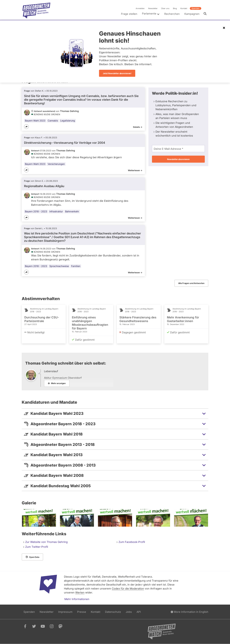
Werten (80, 592)
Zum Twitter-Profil (37, 547)
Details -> (138, 127)
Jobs (129, 612)
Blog (175, 8)
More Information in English (190, 612)
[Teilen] (26, 127)
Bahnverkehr (72, 211)
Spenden (196, 8)
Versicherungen (56, 164)
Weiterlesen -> (135, 170)
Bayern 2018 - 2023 (36, 211)
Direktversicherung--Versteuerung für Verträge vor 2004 (65, 143)
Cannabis (53, 121)
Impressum (65, 612)
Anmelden (140, 8)
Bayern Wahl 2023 (35, 121)
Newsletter (153, 8)
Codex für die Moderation (128, 589)
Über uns (165, 8)
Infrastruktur (56, 211)
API (139, 612)
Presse (82, 612)
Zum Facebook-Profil (132, 542)
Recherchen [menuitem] (172, 14)
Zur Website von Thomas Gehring (46, 542)
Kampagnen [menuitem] (192, 14)
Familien (76, 266)
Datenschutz (113, 612)
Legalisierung (68, 121)
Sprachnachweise (59, 266)
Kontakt (184, 8)
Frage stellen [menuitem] (129, 14)
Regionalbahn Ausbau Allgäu (44, 186)
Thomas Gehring (69, 111)
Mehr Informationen (77, 599)
